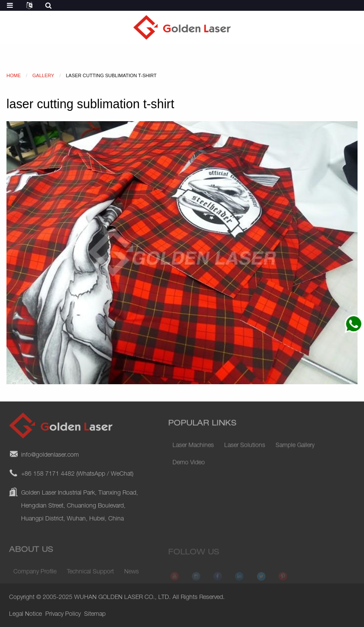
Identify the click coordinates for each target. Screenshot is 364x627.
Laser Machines (193, 451)
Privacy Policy (63, 614)
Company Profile (35, 576)
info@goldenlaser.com (50, 463)
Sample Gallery (295, 451)
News (132, 576)
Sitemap (95, 614)
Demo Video (189, 468)
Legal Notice (25, 614)
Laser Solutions (245, 451)
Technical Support (90, 576)
